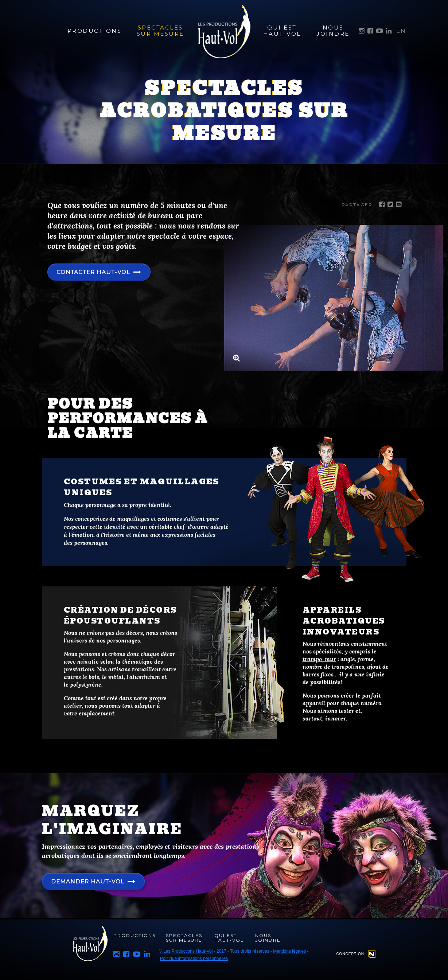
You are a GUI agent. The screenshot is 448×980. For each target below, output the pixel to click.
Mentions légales (289, 951)
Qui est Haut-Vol (282, 31)
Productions (93, 31)
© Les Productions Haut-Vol (186, 951)
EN (401, 31)
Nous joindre (333, 31)
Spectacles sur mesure (160, 31)
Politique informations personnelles (194, 958)
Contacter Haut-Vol (96, 272)
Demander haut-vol (89, 881)
